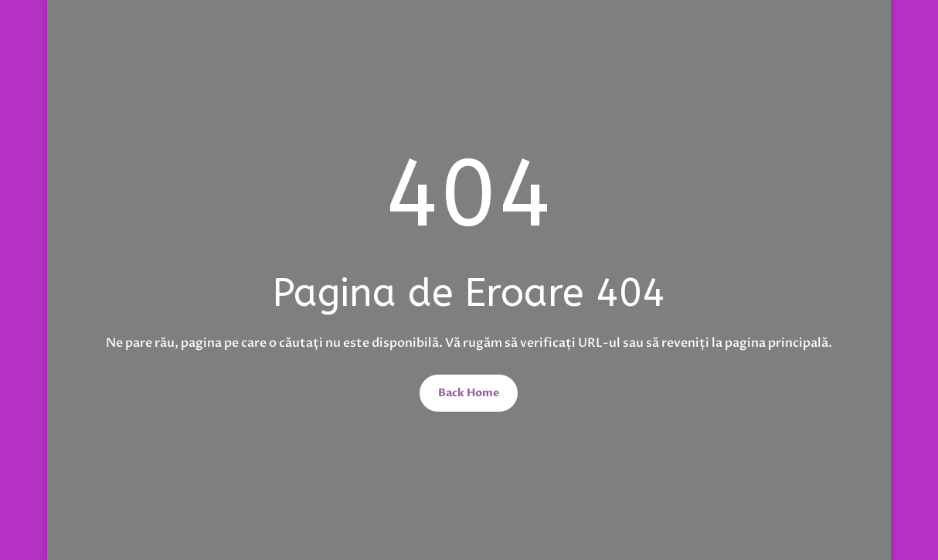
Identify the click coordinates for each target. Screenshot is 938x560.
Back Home (469, 393)
